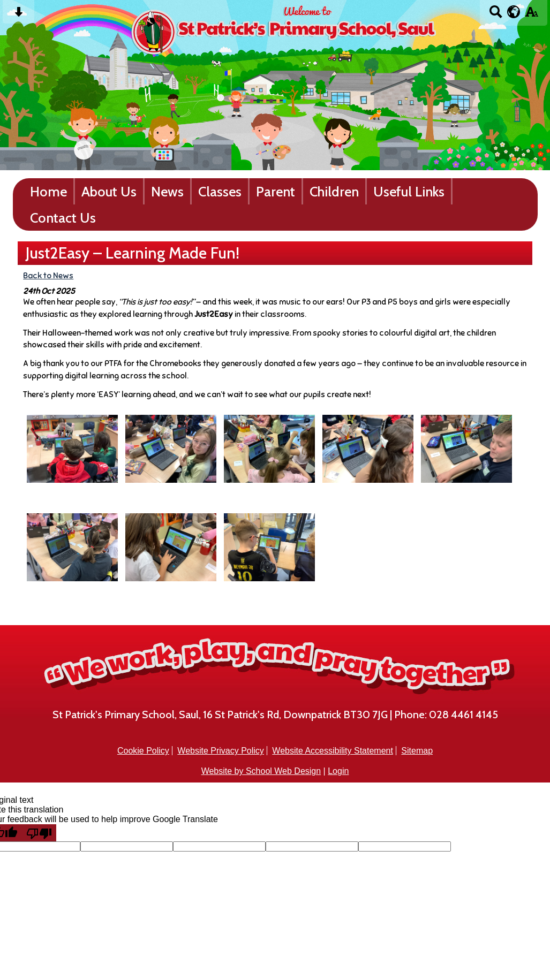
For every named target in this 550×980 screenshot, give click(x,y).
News (167, 191)
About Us (109, 191)
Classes (220, 191)
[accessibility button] (532, 15)
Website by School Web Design (261, 771)
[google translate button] (514, 12)
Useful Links (409, 191)
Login (338, 771)
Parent (276, 191)
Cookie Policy (143, 751)
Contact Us (63, 218)
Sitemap (417, 751)
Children (334, 191)
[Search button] (496, 15)
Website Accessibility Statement (333, 751)
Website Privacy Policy (221, 751)
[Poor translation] (39, 833)
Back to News (48, 275)
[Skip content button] (18, 15)
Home (48, 191)
